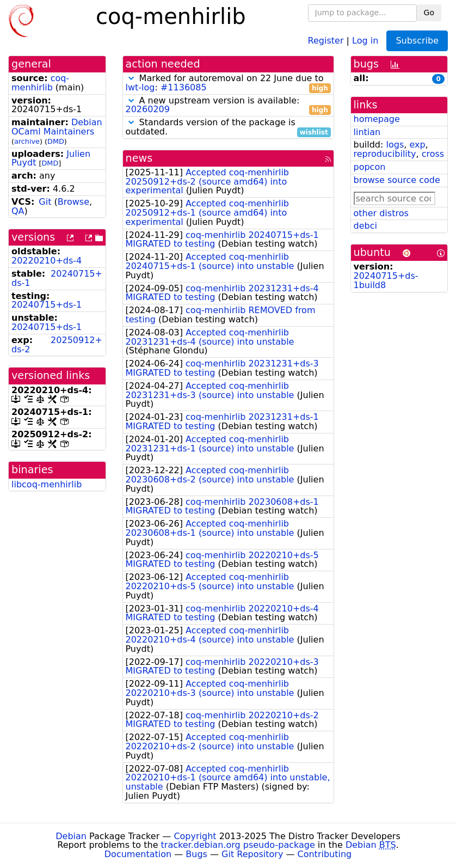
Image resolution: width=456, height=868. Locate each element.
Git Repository (252, 854)
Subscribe (417, 41)
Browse (73, 202)
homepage (377, 119)
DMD (56, 141)
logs (395, 145)
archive (27, 141)
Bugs (196, 854)
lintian (367, 132)
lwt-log (140, 87)
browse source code (397, 180)
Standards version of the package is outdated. (228, 127)
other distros (381, 213)
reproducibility (385, 154)
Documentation (138, 854)
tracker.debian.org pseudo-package (238, 845)
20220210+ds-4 (47, 261)
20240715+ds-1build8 (386, 280)
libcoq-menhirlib (47, 484)
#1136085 (184, 87)
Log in (365, 40)
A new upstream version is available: (228, 106)
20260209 (148, 109)
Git (45, 202)
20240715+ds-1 (57, 278)
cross (433, 154)
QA (18, 211)
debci (365, 226)
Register (326, 40)
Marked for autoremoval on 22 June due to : (228, 83)
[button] (131, 78)
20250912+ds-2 (57, 345)
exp (417, 145)
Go (429, 13)
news (139, 158)
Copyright (195, 836)
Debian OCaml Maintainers (57, 127)
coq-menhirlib (40, 83)
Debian (71, 836)
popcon (370, 167)
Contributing (325, 854)
